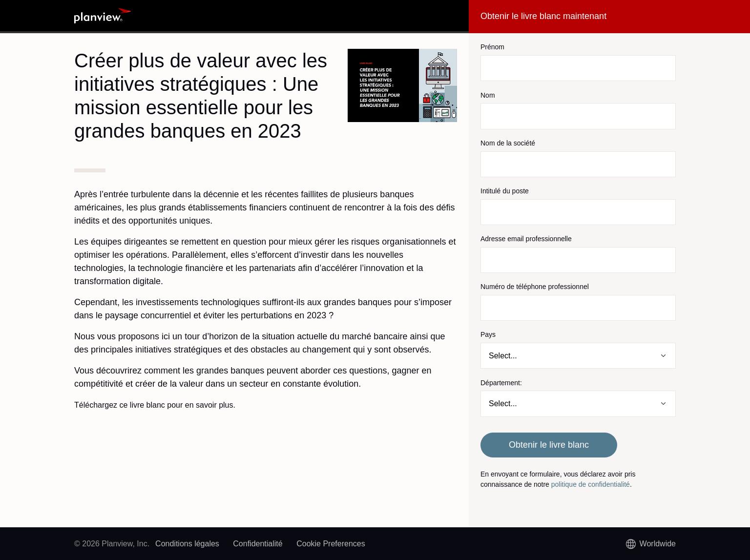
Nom (488, 95)
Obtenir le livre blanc (549, 445)
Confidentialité (258, 544)
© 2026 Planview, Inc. (112, 544)
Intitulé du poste (505, 191)
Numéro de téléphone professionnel (535, 287)
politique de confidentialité (591, 484)
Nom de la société (508, 143)
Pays (488, 334)
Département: (501, 383)
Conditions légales (187, 544)
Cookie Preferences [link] (331, 544)
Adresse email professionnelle (526, 239)
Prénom (492, 47)
